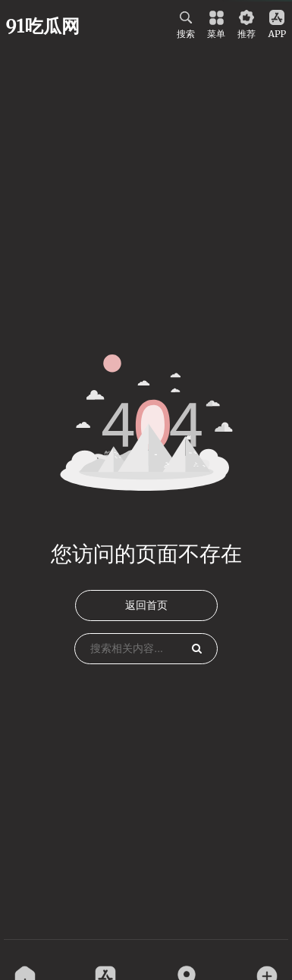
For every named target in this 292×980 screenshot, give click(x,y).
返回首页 (146, 605)
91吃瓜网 (43, 26)
